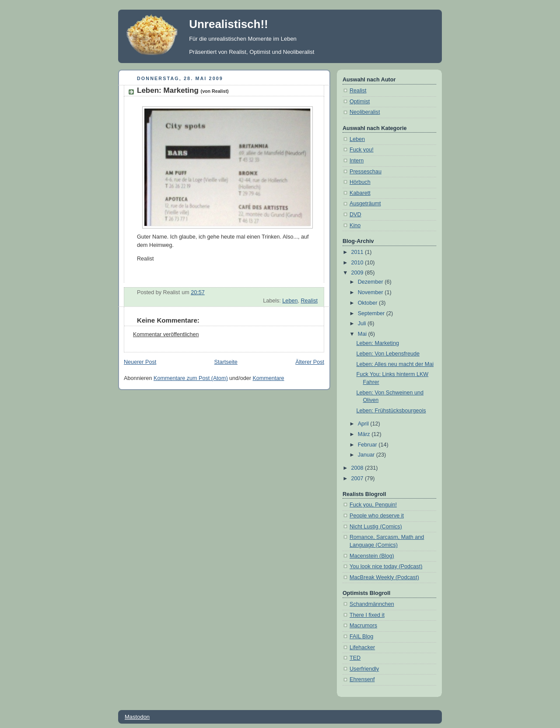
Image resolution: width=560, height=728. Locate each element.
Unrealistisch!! (229, 24)
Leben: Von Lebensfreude (388, 354)
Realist (309, 301)
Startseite (226, 362)
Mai (363, 334)
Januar (367, 455)
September (372, 313)
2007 (358, 478)
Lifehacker (362, 647)
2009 (358, 273)
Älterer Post (310, 362)
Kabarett (360, 193)
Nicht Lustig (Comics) (376, 527)
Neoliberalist (365, 112)
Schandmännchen (372, 604)
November (371, 292)
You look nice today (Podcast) (386, 566)
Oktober (368, 303)
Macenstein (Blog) (372, 556)
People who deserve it (377, 516)
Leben (290, 301)
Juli (363, 324)
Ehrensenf (362, 679)
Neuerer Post (140, 362)
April (364, 424)
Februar (368, 445)
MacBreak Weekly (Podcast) (384, 577)
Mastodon (137, 717)
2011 (358, 252)
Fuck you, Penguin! (373, 505)
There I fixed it (367, 615)
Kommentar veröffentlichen (166, 334)
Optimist (360, 102)
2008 (358, 468)
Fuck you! (362, 150)
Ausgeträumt (365, 204)
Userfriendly (364, 669)
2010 (358, 263)
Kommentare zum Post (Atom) (191, 378)
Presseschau (366, 172)
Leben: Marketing (183, 90)
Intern (357, 161)
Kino (355, 225)
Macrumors (363, 626)
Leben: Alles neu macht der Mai (395, 364)
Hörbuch (360, 182)
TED (355, 658)
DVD (355, 215)
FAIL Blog (361, 637)
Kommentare (268, 378)
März (365, 434)
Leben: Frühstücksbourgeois (391, 411)
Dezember (371, 282)
